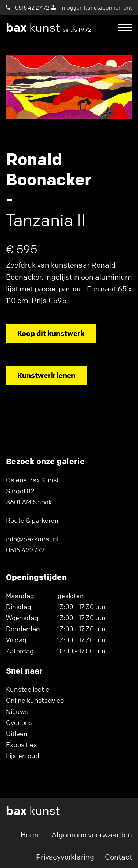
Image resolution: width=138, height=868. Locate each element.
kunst (49, 28)
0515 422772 (25, 550)
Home (31, 835)
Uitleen (17, 733)
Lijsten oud (23, 756)
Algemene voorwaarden (92, 835)
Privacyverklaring (65, 857)
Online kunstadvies (35, 700)
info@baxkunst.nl (32, 539)
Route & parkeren (32, 520)
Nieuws (17, 711)
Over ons (19, 722)
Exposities (21, 744)
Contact (118, 857)
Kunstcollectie (28, 689)
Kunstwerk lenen (46, 375)
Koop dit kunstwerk (51, 333)
